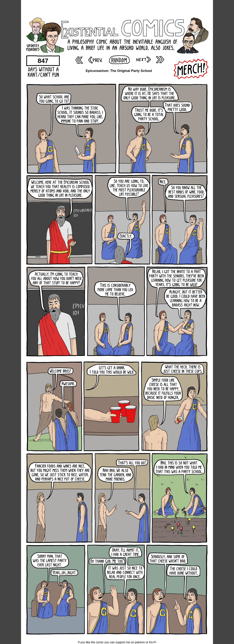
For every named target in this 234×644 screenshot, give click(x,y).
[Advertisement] (117, 8)
